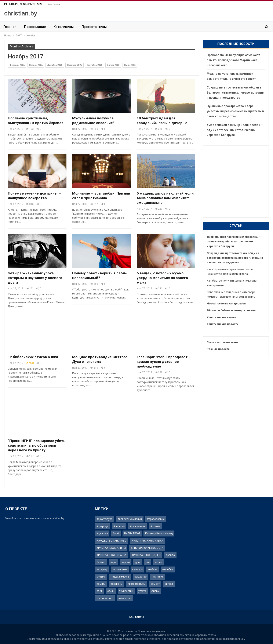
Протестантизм (94, 27)
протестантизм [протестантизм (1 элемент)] (137, 584)
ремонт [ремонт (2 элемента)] (155, 584)
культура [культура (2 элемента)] (137, 569)
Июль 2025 (130, 65)
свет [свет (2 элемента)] (99, 591)
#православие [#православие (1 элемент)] (156, 519)
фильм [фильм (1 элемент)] (155, 591)
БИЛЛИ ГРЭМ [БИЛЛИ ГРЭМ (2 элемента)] (132, 533)
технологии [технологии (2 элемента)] (126, 591)
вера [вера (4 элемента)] (113, 562)
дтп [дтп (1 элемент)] (148, 562)
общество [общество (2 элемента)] (140, 577)
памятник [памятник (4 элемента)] (158, 577)
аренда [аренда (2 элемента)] (170, 555)
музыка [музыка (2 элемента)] (101, 577)
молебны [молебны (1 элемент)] (168, 569)
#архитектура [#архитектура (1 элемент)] (104, 519)
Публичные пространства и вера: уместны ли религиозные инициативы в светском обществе (235, 111)
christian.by (21, 13)
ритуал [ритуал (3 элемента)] (169, 584)
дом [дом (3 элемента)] (138, 562)
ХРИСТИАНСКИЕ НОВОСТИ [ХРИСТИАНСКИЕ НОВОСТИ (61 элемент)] (147, 548)
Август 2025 (113, 65)
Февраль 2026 (17, 65)
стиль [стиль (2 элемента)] (111, 591)
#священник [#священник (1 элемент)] (138, 526)
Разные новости (218, 349)
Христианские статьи (222, 317)
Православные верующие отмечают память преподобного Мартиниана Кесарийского (233, 60)
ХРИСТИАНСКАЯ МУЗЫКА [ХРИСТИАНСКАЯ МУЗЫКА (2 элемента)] (148, 541)
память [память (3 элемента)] (101, 584)
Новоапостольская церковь (226, 303)
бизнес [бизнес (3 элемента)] (101, 562)
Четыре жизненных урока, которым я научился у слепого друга (35, 278)
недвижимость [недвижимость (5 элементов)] (120, 577)
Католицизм (64, 27)
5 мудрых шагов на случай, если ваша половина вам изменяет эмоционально (165, 198)
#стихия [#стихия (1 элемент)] (155, 526)
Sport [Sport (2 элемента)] (116, 533)
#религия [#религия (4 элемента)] (119, 526)
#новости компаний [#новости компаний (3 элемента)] (130, 519)
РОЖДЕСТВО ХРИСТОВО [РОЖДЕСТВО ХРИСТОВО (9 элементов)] (112, 541)
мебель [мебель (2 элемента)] (152, 569)
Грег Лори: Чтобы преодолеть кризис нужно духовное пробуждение (163, 362)
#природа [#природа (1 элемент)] (102, 526)
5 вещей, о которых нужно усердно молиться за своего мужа (162, 278)
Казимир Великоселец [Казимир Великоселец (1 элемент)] (159, 533)
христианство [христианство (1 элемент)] (105, 598)
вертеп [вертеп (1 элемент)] (126, 562)
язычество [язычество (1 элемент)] (125, 598)
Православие (35, 27)
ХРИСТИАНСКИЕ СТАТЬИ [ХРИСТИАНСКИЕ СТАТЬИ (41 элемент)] (111, 555)
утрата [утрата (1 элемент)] (142, 591)
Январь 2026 (36, 65)
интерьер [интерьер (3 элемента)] (102, 569)
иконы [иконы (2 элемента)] (159, 562)
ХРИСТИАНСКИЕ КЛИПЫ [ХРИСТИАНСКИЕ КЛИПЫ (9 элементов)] (111, 548)
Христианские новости (223, 324)
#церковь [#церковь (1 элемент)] (102, 533)
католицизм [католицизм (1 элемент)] (120, 569)
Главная (10, 27)
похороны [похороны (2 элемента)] (116, 584)
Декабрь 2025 (55, 65)
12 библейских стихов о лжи (33, 357)
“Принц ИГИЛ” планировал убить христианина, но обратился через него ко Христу (37, 445)
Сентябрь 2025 (94, 65)
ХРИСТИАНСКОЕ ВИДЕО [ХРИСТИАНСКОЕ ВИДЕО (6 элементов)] (146, 555)
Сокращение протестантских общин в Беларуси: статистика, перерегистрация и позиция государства (236, 93)
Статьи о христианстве (223, 342)
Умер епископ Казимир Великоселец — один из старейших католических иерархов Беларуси (235, 130)
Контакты (54, 4)
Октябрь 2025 (74, 65)
